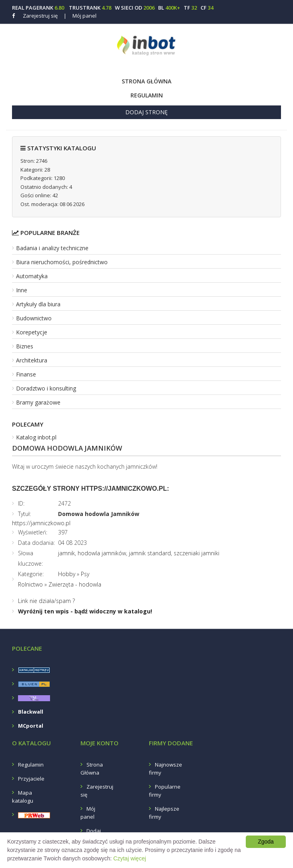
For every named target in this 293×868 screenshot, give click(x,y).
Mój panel (80, 16)
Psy (85, 574)
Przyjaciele (31, 779)
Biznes (25, 346)
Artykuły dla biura (38, 304)
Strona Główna (146, 81)
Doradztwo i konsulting (46, 388)
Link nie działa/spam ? (46, 601)
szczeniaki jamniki (197, 553)
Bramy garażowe (38, 402)
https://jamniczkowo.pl (41, 523)
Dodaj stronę (146, 112)
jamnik (66, 553)
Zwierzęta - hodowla (75, 584)
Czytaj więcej (130, 858)
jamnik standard (150, 553)
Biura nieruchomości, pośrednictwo (62, 262)
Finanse (26, 374)
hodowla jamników (102, 553)
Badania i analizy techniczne (52, 248)
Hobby (67, 574)
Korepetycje (32, 332)
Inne (22, 290)
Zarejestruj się (40, 16)
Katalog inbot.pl (36, 437)
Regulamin (147, 95)
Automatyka (32, 276)
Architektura (32, 360)
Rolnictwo (30, 584)
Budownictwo (34, 318)
